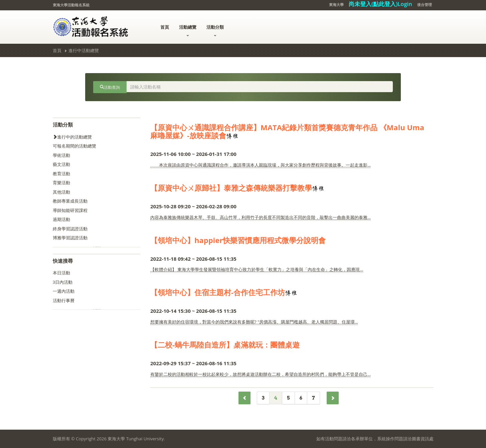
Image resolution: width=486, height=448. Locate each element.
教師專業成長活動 (70, 201)
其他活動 (61, 192)
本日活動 (61, 273)
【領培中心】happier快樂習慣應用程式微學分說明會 (238, 240)
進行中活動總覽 (84, 50)
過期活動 (61, 219)
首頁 (165, 27)
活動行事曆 (64, 300)
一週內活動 (64, 291)
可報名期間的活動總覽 (74, 146)
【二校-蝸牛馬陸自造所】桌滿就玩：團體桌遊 (225, 345)
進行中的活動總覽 (72, 137)
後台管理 (425, 5)
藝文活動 (61, 164)
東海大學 (336, 5)
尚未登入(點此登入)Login (380, 4)
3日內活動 (63, 282)
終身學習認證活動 (70, 229)
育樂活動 (61, 183)
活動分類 (215, 30)
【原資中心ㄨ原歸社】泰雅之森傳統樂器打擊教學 (231, 188)
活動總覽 (188, 30)
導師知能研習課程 (70, 210)
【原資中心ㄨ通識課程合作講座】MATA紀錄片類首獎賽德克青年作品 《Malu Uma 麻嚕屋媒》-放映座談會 (287, 131)
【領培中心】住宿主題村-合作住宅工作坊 (218, 292)
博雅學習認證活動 (70, 238)
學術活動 (61, 155)
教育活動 (61, 174)
